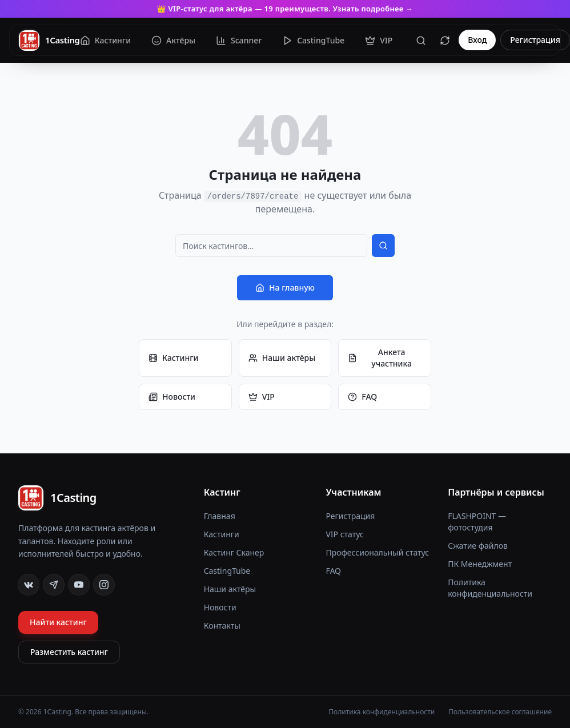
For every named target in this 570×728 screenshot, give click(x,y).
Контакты (222, 626)
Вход (477, 40)
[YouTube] (79, 585)
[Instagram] (104, 585)
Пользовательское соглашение (500, 712)
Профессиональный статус (377, 552)
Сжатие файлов (478, 546)
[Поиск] (421, 41)
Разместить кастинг (69, 652)
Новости (172, 397)
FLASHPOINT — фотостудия (477, 522)
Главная (220, 516)
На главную (285, 287)
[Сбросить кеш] (445, 41)
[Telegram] (54, 585)
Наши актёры (282, 358)
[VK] (29, 585)
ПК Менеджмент (480, 564)
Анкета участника (380, 358)
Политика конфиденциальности (490, 588)
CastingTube (227, 571)
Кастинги (173, 358)
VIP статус (344, 534)
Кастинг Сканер (234, 552)
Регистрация (535, 40)
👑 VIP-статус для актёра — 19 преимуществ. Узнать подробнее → (285, 9)
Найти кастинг (58, 622)
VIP (262, 397)
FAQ (362, 397)
